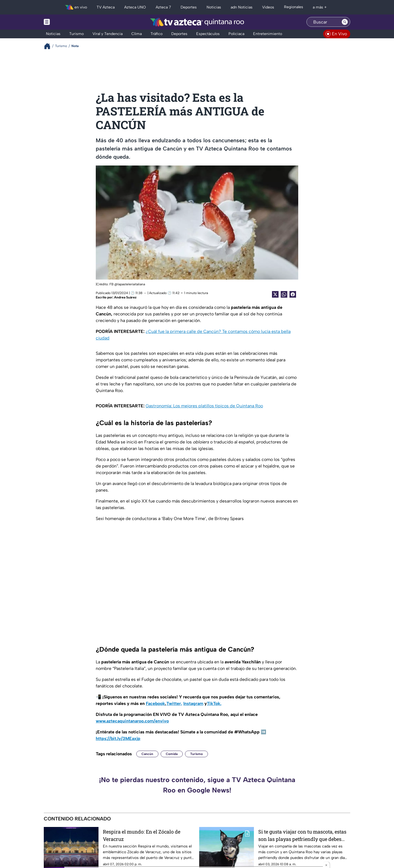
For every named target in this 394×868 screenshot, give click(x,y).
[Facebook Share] (293, 294)
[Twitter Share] (275, 294)
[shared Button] (284, 294)
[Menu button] (66, 22)
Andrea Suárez (125, 297)
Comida (172, 754)
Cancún (147, 754)
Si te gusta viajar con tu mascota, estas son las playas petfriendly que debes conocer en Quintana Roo (302, 835)
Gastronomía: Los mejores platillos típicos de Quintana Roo (204, 406)
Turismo (196, 754)
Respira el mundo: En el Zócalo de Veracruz (142, 835)
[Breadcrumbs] (49, 46)
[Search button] (345, 22)
